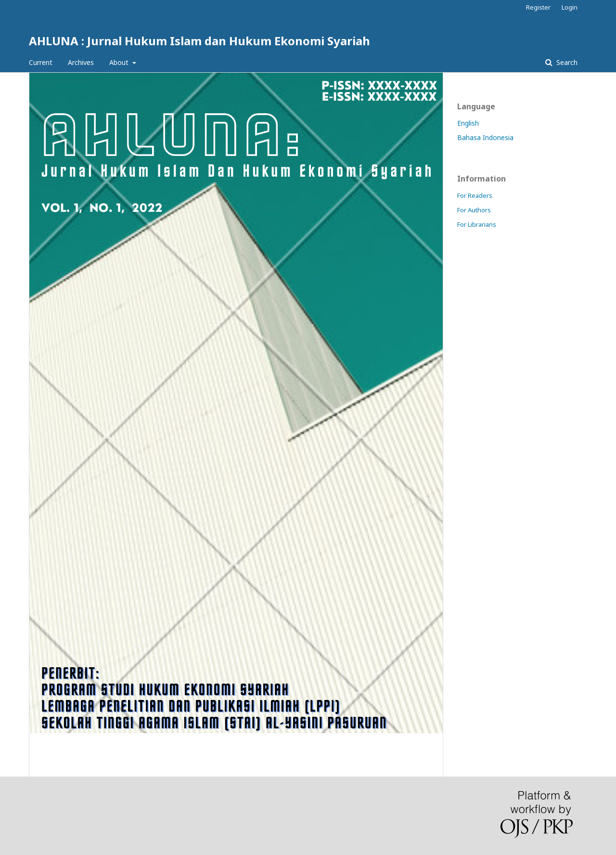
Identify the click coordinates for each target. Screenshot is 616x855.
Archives (81, 62)
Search (566, 62)
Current (41, 62)
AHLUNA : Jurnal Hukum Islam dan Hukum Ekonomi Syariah (199, 41)
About (120, 62)
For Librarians (477, 224)
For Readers (475, 195)
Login (570, 7)
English (468, 123)
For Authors (474, 210)
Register (538, 7)
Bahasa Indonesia (485, 137)
